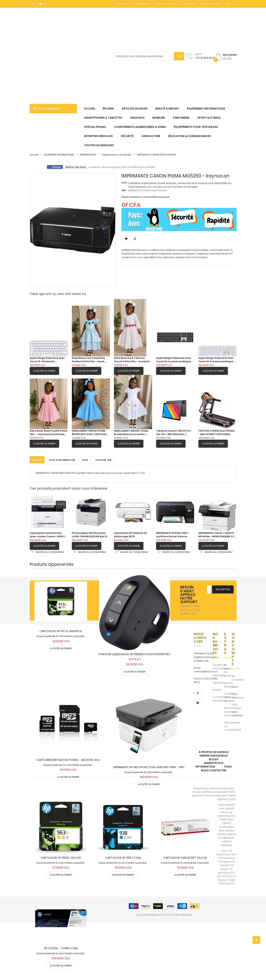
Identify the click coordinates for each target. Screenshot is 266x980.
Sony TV (226, 850)
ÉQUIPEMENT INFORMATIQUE (59, 155)
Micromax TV (226, 872)
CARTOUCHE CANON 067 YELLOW (185, 857)
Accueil (34, 155)
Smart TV (229, 883)
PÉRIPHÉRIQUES (88, 155)
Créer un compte (210, 4)
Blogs (214, 759)
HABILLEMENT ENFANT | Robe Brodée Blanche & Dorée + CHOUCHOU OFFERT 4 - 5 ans (132, 433)
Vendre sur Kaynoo (166, 4)
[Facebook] (34, 4)
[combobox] (149, 56)
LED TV (221, 876)
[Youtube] (41, 4)
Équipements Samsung (207, 787)
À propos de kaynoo (214, 751)
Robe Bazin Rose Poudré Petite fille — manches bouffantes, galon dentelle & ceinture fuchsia (48, 433)
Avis (85, 459)
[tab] (37, 459)
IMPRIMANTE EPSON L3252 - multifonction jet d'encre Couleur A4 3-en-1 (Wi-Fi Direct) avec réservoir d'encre (174, 534)
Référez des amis (76, 167)
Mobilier (217, 689)
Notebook (226, 844)
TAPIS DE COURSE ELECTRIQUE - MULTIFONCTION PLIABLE (217, 432)
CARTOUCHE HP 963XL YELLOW (61, 857)
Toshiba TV (226, 864)
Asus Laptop (226, 830)
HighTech (218, 682)
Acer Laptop (226, 808)
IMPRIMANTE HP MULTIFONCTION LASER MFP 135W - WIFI (149, 766)
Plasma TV (224, 879)
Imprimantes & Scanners (117, 155)
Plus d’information (62, 459)
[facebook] (198, 692)
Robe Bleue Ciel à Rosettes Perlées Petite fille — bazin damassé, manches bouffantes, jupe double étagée (88, 360)
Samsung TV (224, 854)
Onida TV (228, 861)
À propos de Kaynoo (229, 670)
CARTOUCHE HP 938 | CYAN (123, 857)
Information (205, 766)
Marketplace (142, 4)
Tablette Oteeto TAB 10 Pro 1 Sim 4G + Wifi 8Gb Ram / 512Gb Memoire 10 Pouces (174, 433)
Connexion (188, 4)
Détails (37, 459)
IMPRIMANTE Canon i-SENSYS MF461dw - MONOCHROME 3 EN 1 (217, 534)
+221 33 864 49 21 (205, 58)
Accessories (226, 826)
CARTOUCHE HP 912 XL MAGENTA (61, 630)
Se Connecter (238, 677)
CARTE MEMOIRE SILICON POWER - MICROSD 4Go (68, 759)
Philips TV (226, 868)
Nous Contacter (238, 695)
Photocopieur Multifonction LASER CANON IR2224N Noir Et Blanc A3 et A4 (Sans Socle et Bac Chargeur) (90, 534)
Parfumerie (219, 675)
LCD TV (230, 876)
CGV (234, 686)
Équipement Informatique (220, 666)
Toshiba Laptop (226, 833)
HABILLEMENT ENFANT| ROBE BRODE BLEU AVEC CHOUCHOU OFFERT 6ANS (90, 433)
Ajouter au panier (44, 371)
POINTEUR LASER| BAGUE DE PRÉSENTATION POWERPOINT (135, 653)
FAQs (235, 704)
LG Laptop (224, 837)
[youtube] (198, 702)
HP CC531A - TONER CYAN (61, 948)
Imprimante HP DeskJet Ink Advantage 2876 (131, 534)
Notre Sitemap (237, 713)
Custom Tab (103, 459)
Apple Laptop (226, 804)
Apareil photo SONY (222, 791)
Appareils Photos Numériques (209, 795)
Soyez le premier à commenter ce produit (145, 197)
